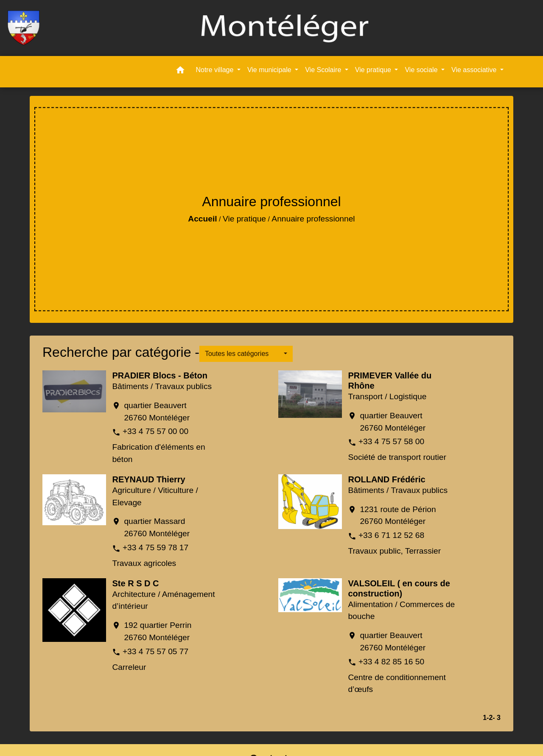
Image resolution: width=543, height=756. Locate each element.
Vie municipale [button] (270, 70)
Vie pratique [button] (374, 70)
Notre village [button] (215, 70)
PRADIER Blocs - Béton (160, 375)
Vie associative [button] (475, 70)
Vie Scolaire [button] (324, 70)
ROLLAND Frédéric (386, 479)
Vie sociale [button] (422, 70)
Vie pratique (244, 219)
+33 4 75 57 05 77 (155, 651)
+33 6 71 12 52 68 (391, 535)
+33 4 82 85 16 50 (391, 662)
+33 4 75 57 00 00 (155, 431)
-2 (490, 718)
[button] (180, 71)
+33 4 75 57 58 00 (391, 441)
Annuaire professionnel (313, 219)
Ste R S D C (135, 583)
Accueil (202, 219)
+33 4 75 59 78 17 (155, 547)
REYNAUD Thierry (148, 479)
